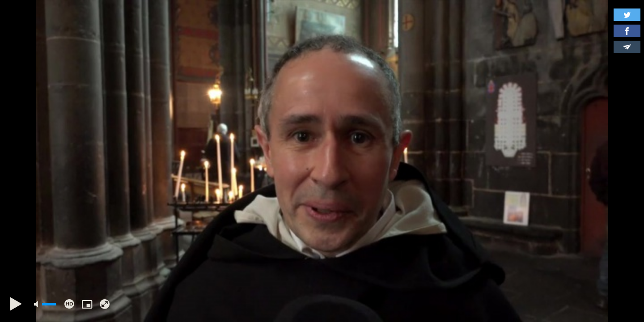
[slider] (49, 304)
